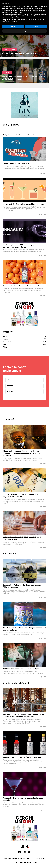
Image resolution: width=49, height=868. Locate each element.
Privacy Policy (32, 862)
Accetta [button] (36, 26)
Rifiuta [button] (13, 26)
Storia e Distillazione (16, 683)
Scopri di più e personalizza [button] (24, 31)
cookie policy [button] (19, 12)
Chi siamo (15, 862)
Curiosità (9, 420)
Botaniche (11, 391)
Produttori (10, 554)
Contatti (23, 862)
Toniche (10, 386)
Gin (8, 380)
